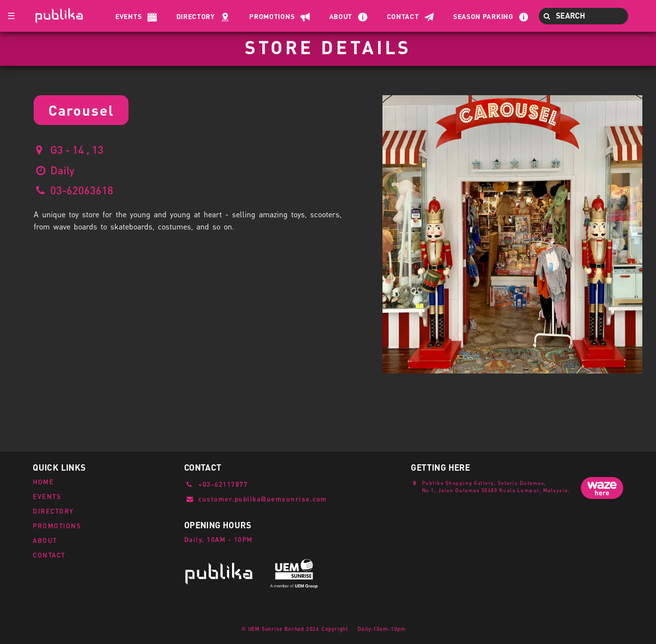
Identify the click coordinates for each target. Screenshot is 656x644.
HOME (43, 482)
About (341, 16)
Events (128, 16)
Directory (196, 16)
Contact (403, 16)
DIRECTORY (53, 511)
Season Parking (483, 16)
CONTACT (49, 555)
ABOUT (45, 540)
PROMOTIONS (57, 526)
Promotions (272, 16)
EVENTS (47, 496)
